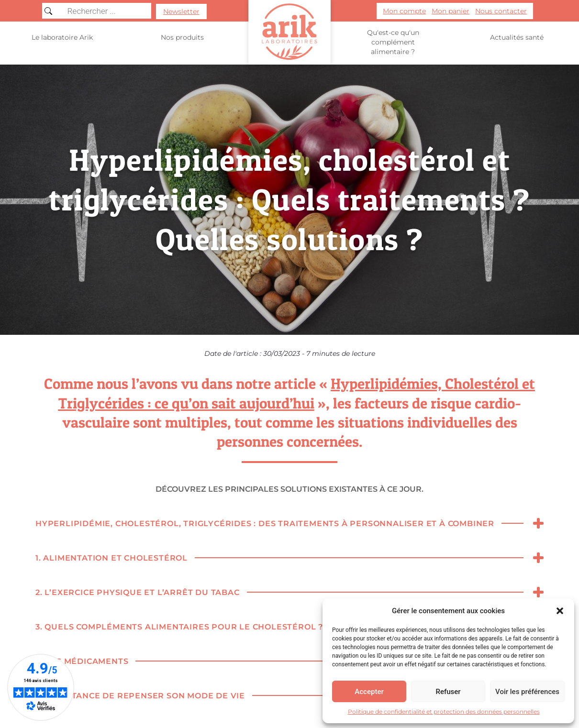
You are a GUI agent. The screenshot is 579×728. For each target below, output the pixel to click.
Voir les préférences (527, 692)
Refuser (448, 692)
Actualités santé (517, 37)
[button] (560, 611)
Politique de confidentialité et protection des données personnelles (444, 711)
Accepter (369, 692)
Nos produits (182, 38)
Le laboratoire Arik (62, 37)
